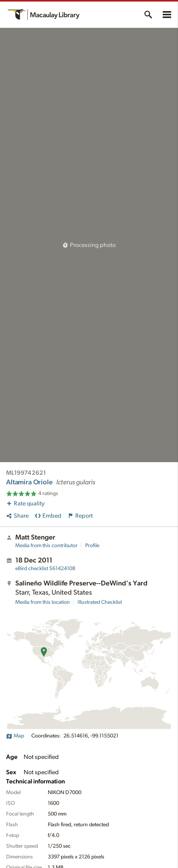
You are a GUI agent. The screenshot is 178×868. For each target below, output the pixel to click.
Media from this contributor (46, 546)
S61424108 (45, 569)
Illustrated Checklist (100, 602)
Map (15, 736)
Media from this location (43, 602)
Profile (92, 546)
